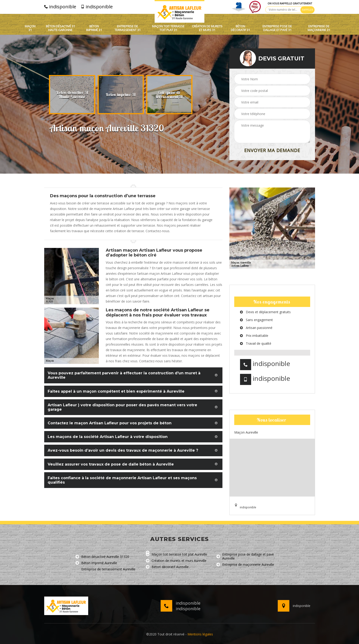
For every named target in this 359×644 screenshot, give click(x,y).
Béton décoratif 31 (240, 28)
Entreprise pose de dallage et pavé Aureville (245, 556)
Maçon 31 (30, 28)
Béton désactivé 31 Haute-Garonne (60, 28)
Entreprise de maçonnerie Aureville (245, 565)
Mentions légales (200, 634)
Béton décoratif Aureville (167, 567)
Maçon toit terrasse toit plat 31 (168, 28)
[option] (73, 95)
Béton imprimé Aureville (96, 563)
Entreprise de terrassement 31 (128, 28)
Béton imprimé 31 (94, 28)
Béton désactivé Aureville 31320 (102, 557)
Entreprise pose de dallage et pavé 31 (277, 28)
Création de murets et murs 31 (207, 28)
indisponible (60, 7)
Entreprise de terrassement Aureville (105, 569)
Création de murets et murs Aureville (176, 561)
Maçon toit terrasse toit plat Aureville (176, 555)
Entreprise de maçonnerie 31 (319, 28)
